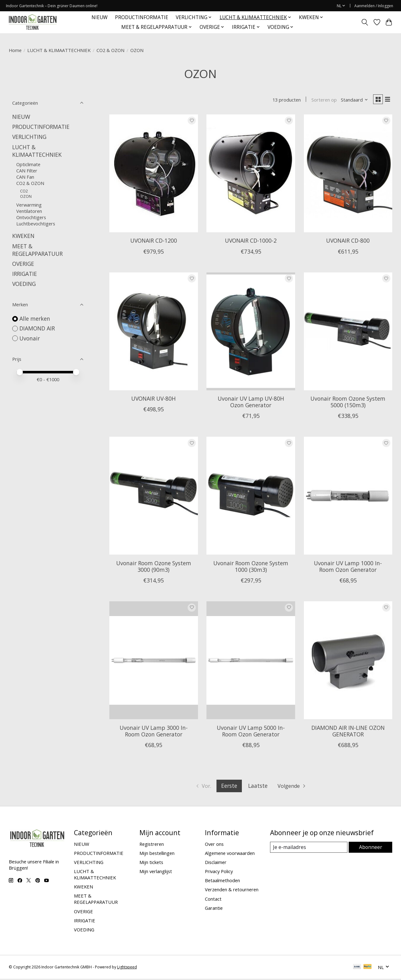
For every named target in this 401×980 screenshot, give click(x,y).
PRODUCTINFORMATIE (142, 17)
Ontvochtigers (31, 217)
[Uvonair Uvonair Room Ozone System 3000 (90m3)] (154, 497)
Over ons (214, 845)
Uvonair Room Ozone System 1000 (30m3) (251, 568)
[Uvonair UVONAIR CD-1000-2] (251, 175)
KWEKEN (23, 236)
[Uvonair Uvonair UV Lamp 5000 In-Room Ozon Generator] (251, 661)
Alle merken (35, 319)
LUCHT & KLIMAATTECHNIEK (59, 50)
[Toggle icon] (365, 22)
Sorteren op (322, 100)
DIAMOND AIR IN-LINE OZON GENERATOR (348, 732)
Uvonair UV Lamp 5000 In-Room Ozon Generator (251, 732)
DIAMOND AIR (37, 328)
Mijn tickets (151, 863)
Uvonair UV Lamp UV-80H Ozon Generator (251, 403)
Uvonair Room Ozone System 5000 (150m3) (348, 403)
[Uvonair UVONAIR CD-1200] (154, 175)
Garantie (214, 909)
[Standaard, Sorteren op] (352, 100)
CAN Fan (25, 177)
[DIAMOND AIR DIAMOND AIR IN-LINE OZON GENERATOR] (348, 661)
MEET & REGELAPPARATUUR (37, 250)
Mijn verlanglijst (156, 872)
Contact (213, 900)
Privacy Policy (219, 872)
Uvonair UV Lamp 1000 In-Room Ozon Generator (348, 568)
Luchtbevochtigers (36, 224)
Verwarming (29, 205)
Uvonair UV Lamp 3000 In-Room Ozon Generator (154, 732)
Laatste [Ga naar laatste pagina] (258, 787)
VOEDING (24, 284)
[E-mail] (309, 849)
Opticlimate (28, 164)
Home (15, 50)
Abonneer (371, 848)
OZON (26, 196)
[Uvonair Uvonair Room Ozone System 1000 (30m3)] (251, 497)
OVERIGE (23, 264)
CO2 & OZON (110, 50)
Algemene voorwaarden (230, 854)
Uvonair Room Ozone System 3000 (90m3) (154, 568)
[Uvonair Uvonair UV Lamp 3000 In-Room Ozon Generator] (154, 661)
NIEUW (99, 17)
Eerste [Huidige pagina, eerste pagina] (229, 787)
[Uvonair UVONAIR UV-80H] (154, 333)
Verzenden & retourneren (232, 891)
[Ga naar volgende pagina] (294, 787)
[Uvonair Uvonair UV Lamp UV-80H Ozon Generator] (251, 333)
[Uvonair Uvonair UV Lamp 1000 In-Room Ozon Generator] (348, 497)
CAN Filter (27, 171)
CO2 (24, 191)
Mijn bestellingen (157, 854)
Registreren (152, 845)
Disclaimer (216, 863)
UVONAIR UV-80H (154, 400)
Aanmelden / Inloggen (374, 6)
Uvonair (30, 338)
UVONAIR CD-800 (348, 242)
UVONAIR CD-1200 (154, 242)
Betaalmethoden (222, 882)
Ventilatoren (29, 211)
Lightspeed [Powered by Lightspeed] (127, 968)
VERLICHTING (29, 137)
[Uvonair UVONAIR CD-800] (348, 175)
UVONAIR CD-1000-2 (251, 242)
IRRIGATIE (25, 274)
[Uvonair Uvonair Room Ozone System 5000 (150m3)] (348, 333)
